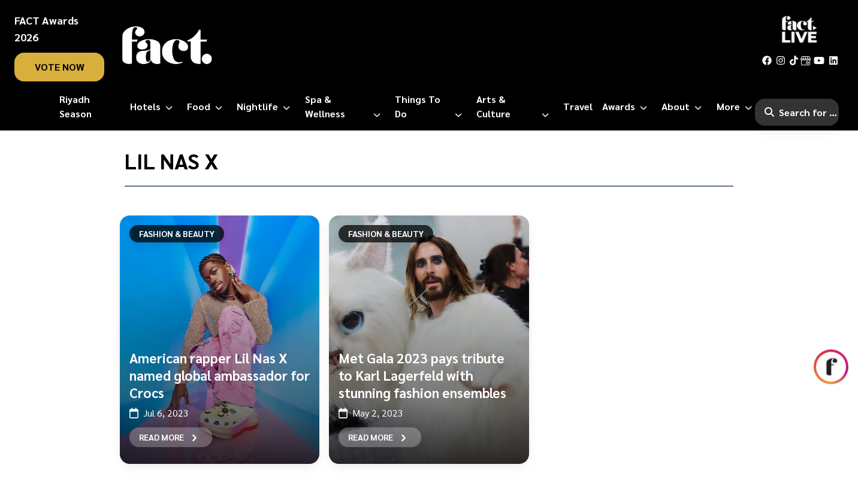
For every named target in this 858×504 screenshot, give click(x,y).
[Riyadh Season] (90, 107)
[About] (684, 107)
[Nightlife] (266, 107)
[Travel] (578, 107)
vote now (60, 67)
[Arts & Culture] (515, 107)
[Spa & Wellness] (345, 107)
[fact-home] (167, 45)
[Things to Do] (431, 107)
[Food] (207, 107)
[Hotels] (154, 107)
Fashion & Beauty (177, 233)
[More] (737, 107)
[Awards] (627, 107)
